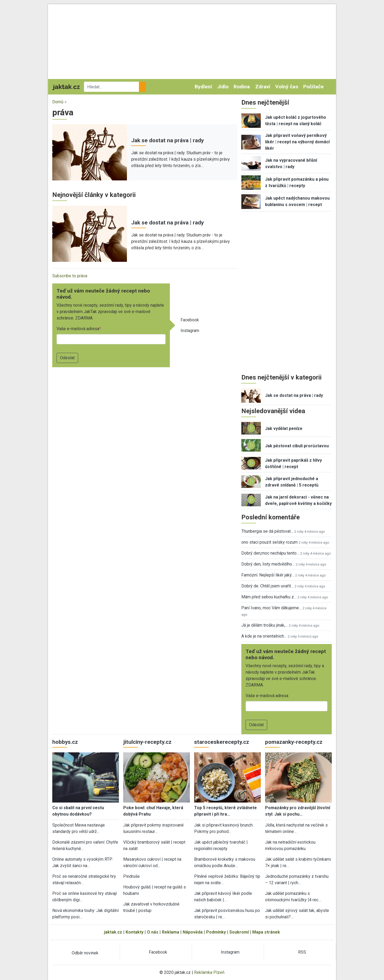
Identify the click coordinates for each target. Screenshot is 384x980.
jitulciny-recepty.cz (147, 742)
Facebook (190, 320)
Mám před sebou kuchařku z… (269, 597)
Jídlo (223, 87)
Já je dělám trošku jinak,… (265, 625)
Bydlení (203, 87)
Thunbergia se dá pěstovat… (267, 531)
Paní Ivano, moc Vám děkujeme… (271, 608)
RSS (302, 952)
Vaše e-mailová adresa (78, 329)
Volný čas (287, 87)
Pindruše (131, 876)
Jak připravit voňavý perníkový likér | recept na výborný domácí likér (297, 142)
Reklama (171, 932)
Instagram (190, 331)
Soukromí (239, 932)
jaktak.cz (113, 932)
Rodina (242, 87)
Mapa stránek (266, 932)
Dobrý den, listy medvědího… (268, 564)
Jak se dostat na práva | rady (167, 140)
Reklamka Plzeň (209, 972)
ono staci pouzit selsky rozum (269, 542)
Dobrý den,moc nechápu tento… (270, 553)
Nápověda (193, 932)
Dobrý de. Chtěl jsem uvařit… (267, 586)
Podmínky (216, 932)
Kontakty (135, 932)
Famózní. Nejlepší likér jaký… (268, 575)
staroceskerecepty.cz (222, 742)
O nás (153, 932)
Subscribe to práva (70, 276)
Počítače (313, 87)
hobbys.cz (65, 742)
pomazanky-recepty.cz (294, 742)
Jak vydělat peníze (284, 428)
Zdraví (263, 87)
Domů (58, 102)
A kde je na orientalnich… (264, 636)
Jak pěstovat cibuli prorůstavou (297, 446)
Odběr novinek (85, 953)
